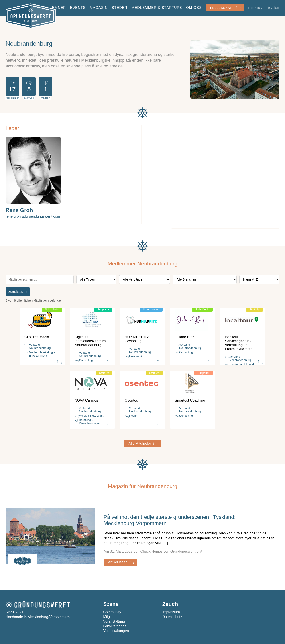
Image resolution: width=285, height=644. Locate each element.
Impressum (171, 612)
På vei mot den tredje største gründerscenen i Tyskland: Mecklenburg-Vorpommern (170, 520)
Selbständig (52, 310)
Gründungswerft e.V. (186, 551)
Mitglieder (111, 617)
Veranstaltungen (116, 631)
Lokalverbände (115, 626)
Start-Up (254, 310)
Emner (59, 8)
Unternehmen (151, 310)
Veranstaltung (114, 621)
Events (78, 8)
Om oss (194, 8)
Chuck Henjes (151, 551)
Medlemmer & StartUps (157, 8)
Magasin (99, 8)
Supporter (103, 310)
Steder (119, 8)
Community (112, 612)
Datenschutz (172, 617)
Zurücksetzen (18, 292)
